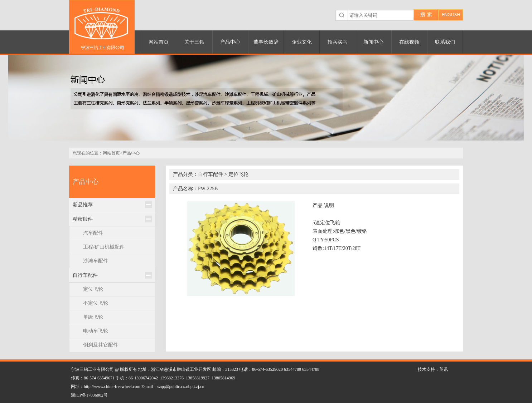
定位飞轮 (93, 289)
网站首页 (159, 42)
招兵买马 (338, 42)
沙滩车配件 (96, 261)
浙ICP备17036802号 (89, 395)
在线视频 (409, 42)
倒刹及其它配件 (101, 345)
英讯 (444, 369)
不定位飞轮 (96, 303)
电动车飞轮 (96, 331)
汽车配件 (93, 233)
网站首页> (113, 153)
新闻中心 (373, 42)
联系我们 (445, 42)
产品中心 (230, 42)
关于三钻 (194, 42)
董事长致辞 (266, 42)
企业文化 (302, 42)
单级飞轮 (93, 317)
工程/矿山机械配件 (104, 247)
